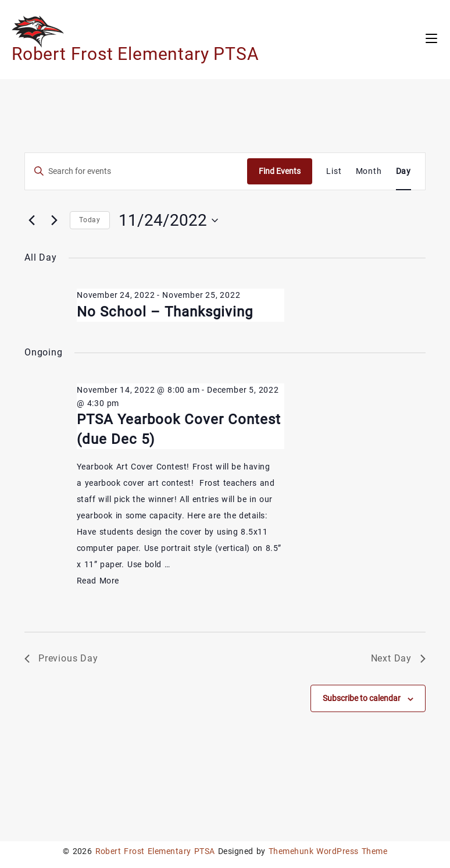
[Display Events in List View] (334, 171)
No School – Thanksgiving (165, 312)
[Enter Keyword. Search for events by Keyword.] (136, 171)
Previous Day (61, 658)
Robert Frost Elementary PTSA (135, 54)
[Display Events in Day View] (403, 171)
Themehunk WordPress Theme (328, 851)
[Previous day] (31, 220)
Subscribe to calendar (362, 698)
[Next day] (54, 220)
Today (90, 220)
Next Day (398, 658)
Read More (98, 581)
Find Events (280, 171)
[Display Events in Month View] (369, 171)
